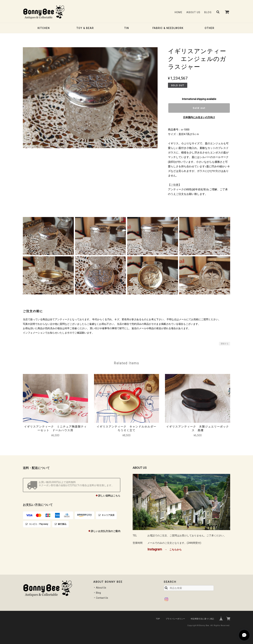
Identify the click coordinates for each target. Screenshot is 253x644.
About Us (193, 12)
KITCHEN (44, 28)
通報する (225, 344)
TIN (127, 28)
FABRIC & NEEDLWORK (168, 28)
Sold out (199, 108)
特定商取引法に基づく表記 (202, 619)
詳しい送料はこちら (109, 496)
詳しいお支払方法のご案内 (106, 531)
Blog (208, 12)
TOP (158, 619)
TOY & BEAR (85, 28)
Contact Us (102, 598)
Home (179, 12)
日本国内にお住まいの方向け (199, 117)
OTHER (210, 28)
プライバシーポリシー (175, 619)
